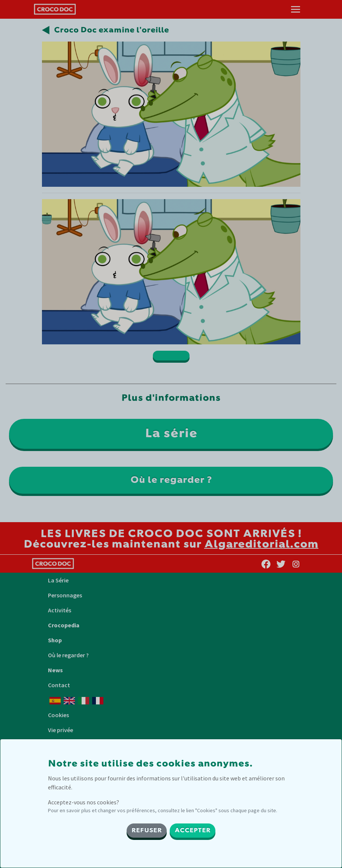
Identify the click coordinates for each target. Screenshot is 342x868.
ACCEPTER (193, 831)
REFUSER (147, 831)
